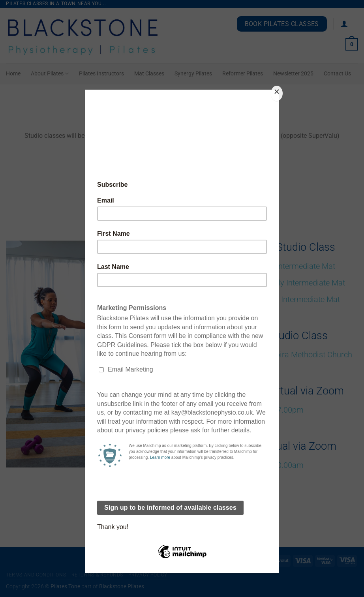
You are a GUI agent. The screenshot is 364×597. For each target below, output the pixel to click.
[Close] (277, 93)
